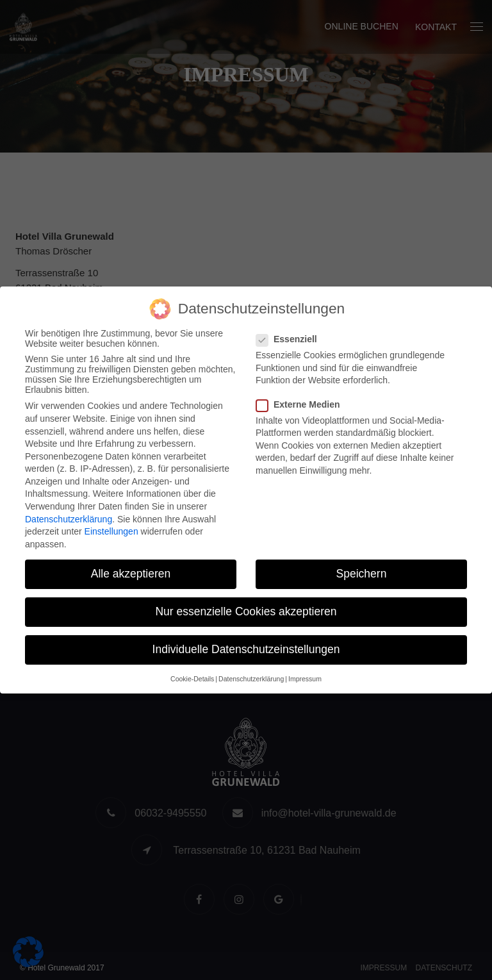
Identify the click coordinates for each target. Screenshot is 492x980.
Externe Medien (302, 404)
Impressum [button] (305, 679)
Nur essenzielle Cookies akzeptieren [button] (246, 611)
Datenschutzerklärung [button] (251, 679)
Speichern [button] (362, 574)
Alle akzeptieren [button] (131, 574)
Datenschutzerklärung (69, 519)
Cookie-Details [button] (192, 679)
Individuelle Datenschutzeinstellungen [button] (246, 649)
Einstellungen (111, 531)
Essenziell (291, 339)
